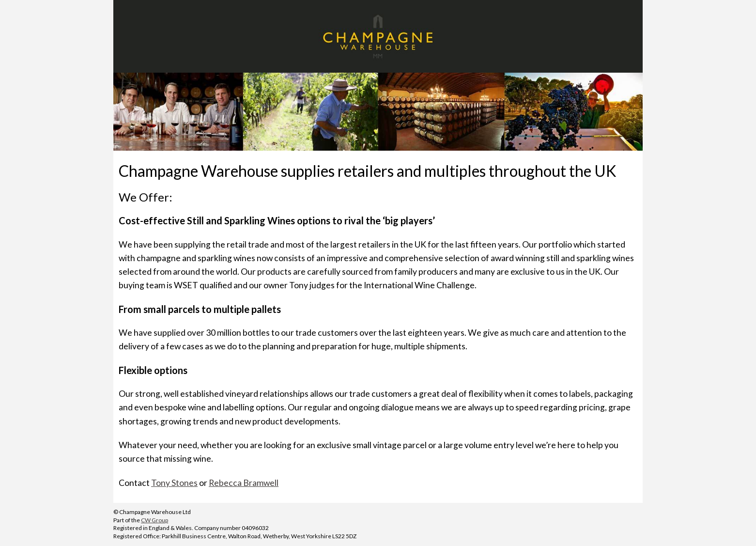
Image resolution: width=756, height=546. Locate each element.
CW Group (154, 520)
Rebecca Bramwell (244, 483)
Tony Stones (174, 483)
